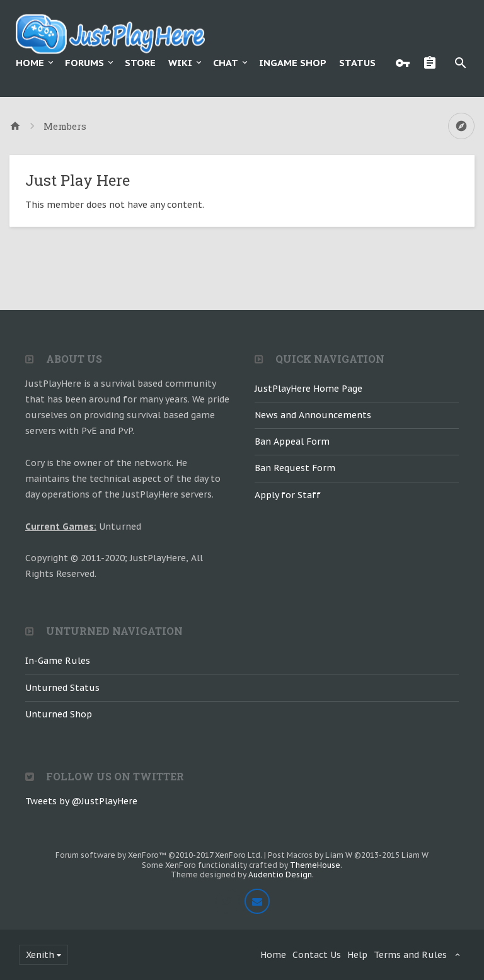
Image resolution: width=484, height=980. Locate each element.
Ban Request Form (295, 468)
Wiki (180, 63)
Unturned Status (62, 688)
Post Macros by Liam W (348, 855)
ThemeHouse (315, 865)
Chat (226, 63)
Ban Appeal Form (292, 442)
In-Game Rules (58, 661)
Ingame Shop (293, 63)
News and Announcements (313, 415)
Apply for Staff (288, 495)
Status (357, 63)
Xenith (40, 955)
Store (140, 63)
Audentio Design (280, 875)
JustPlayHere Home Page (308, 389)
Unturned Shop (59, 714)
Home (30, 63)
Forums (84, 63)
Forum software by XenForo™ (159, 855)
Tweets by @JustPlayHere (81, 801)
